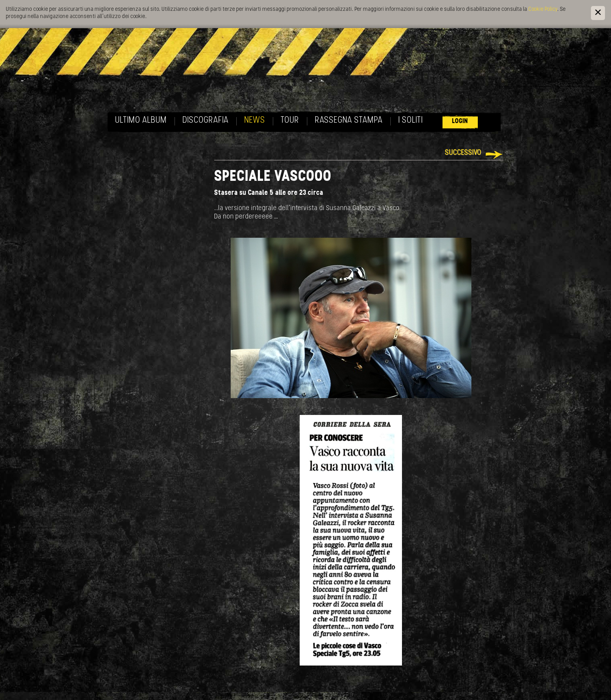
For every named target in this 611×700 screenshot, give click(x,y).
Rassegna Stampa (349, 120)
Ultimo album (141, 120)
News (255, 120)
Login (460, 121)
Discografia (206, 120)
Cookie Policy (543, 9)
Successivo (463, 153)
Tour (290, 120)
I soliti (411, 120)
